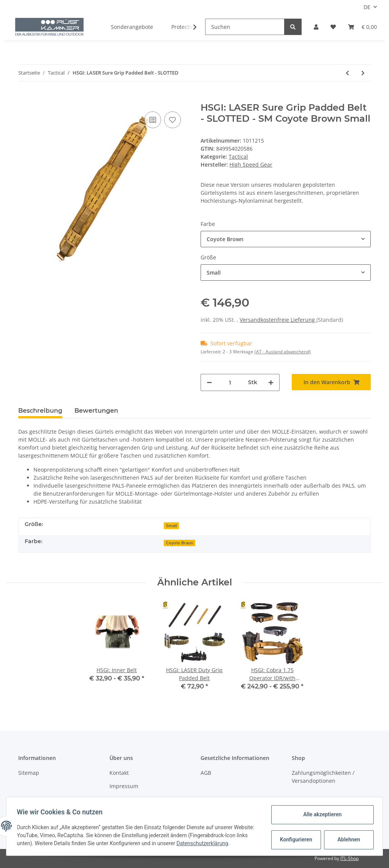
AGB (206, 773)
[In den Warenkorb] (24, 98)
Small (172, 526)
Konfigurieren (295, 839)
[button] (316, 27)
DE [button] (367, 7)
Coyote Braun (180, 543)
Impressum (124, 786)
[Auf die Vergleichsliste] (153, 120)
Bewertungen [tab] (96, 411)
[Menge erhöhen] (271, 382)
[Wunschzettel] (333, 27)
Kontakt (119, 773)
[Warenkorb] (362, 27)
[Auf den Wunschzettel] (172, 120)
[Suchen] (245, 27)
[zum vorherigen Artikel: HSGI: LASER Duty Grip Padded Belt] (347, 73)
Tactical (238, 157)
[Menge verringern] (209, 382)
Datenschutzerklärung (228, 843)
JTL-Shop (349, 858)
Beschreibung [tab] (40, 411)
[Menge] (230, 382)
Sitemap (29, 773)
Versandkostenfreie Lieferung (278, 320)
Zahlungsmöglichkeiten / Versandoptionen (323, 777)
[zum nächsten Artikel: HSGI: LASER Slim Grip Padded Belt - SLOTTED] (363, 73)
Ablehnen (347, 839)
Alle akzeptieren (320, 814)
